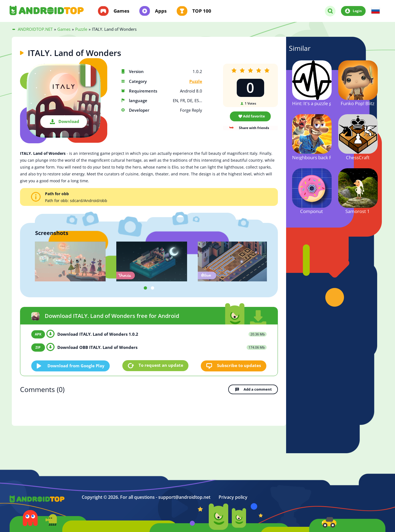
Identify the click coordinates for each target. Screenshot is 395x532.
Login (357, 11)
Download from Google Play (76, 365)
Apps (161, 11)
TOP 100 (202, 11)
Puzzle (196, 81)
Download (69, 121)
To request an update (161, 365)
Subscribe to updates (239, 365)
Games (121, 11)
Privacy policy (233, 497)
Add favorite (254, 116)
